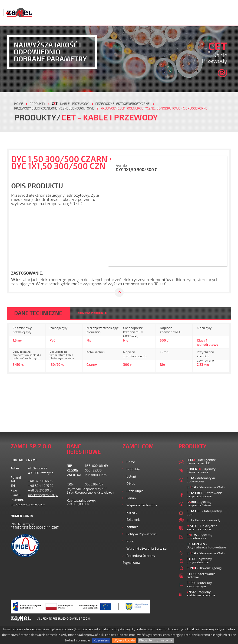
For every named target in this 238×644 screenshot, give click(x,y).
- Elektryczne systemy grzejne (202, 528)
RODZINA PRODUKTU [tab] (92, 313)
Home (131, 462)
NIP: (70, 466)
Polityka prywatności (142, 534)
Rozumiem (101, 640)
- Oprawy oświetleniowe (201, 471)
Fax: (14, 490)
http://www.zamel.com (28, 504)
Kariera (132, 513)
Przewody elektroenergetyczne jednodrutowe (54, 108)
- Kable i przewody (70, 104)
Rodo (130, 541)
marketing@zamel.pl (43, 495)
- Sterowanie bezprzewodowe (205, 495)
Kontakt (132, 527)
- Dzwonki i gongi (204, 568)
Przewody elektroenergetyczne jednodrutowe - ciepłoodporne (154, 108)
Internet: (17, 500)
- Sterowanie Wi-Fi (206, 487)
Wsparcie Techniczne (142, 505)
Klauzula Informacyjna (156, 640)
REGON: (72, 470)
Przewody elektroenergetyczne (122, 104)
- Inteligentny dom (204, 513)
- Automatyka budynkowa (201, 480)
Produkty (133, 469)
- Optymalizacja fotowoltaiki (206, 546)
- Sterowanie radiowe (201, 576)
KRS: (70, 484)
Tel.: (14, 481)
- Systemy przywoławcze (199, 561)
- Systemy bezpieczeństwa (199, 504)
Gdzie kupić (135, 491)
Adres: (16, 468)
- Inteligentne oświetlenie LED (201, 462)
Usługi (131, 476)
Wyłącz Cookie (124, 640)
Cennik (131, 498)
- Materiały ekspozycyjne (199, 585)
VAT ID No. (74, 475)
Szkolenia (134, 520)
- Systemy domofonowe (199, 537)
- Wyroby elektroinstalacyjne (201, 594)
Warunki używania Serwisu (147, 549)
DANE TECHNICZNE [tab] (38, 313)
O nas (131, 484)
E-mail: (16, 495)
